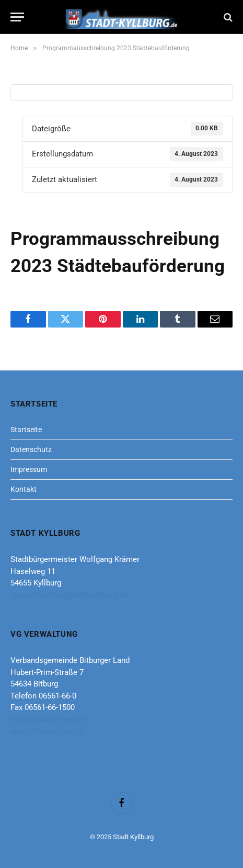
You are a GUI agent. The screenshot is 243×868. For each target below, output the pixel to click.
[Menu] (17, 17)
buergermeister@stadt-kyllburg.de (69, 595)
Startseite (26, 430)
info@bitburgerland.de (49, 719)
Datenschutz (31, 449)
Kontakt (24, 489)
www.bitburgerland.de (48, 731)
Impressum (29, 469)
